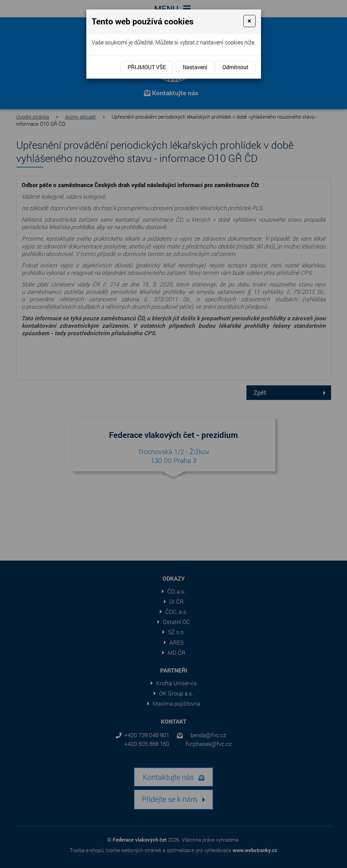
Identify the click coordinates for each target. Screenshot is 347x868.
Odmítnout (235, 67)
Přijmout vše (147, 67)
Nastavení (195, 67)
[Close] (249, 21)
